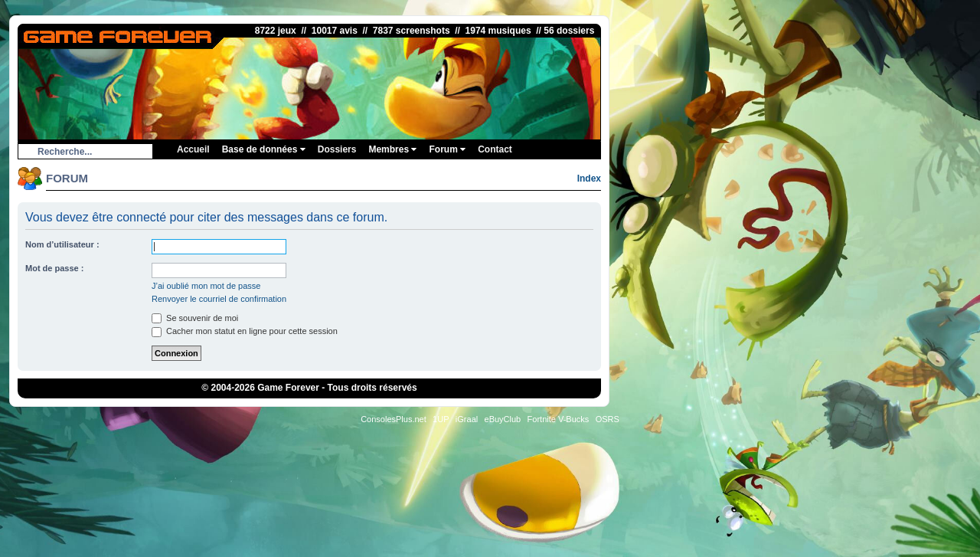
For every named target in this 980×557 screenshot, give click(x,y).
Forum (447, 149)
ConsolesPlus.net (394, 419)
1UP (441, 419)
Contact (495, 149)
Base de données (264, 149)
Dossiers (337, 149)
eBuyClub (503, 419)
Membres (392, 149)
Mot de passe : (54, 268)
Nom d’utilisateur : (62, 244)
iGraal (467, 419)
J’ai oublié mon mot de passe (206, 286)
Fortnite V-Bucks (559, 419)
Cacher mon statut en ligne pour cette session (245, 331)
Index (589, 179)
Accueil (193, 149)
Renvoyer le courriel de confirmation (219, 299)
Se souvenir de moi (195, 318)
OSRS (608, 419)
